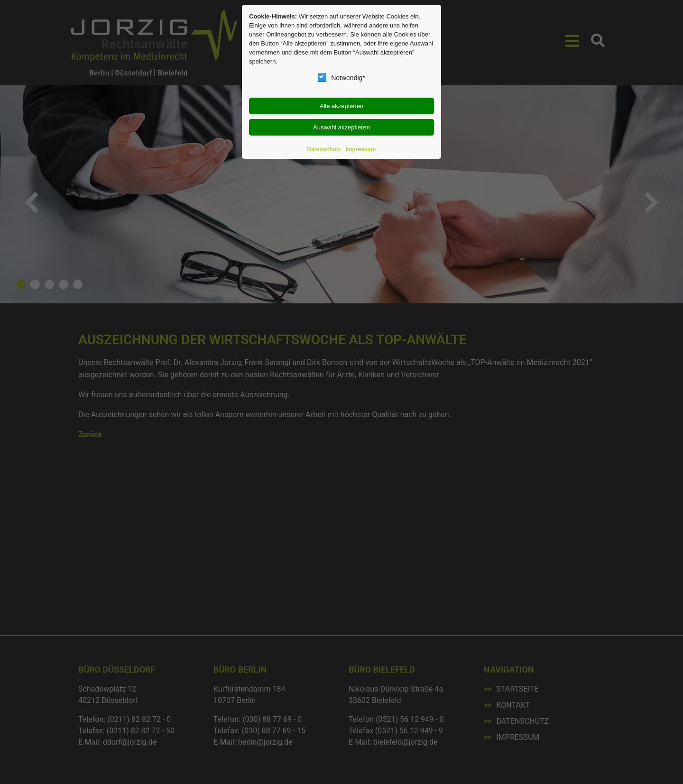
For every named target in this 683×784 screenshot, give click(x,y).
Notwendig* (341, 78)
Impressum (360, 149)
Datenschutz (324, 149)
